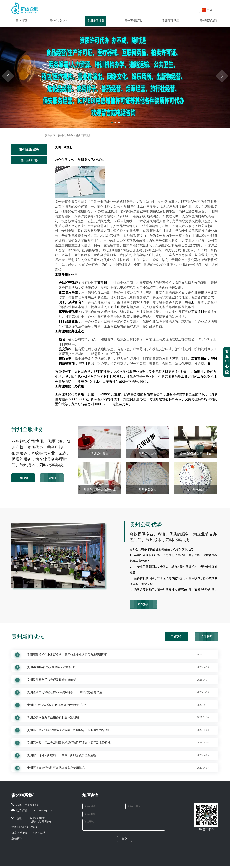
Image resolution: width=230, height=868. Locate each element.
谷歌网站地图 (40, 833)
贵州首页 (21, 21)
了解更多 (23, 478)
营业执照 (169, 359)
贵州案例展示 (133, 21)
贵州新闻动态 (171, 21)
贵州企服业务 (96, 21)
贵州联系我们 (208, 21)
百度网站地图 (20, 833)
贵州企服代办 (58, 21)
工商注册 (61, 275)
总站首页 (17, 838)
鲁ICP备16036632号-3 (24, 827)
